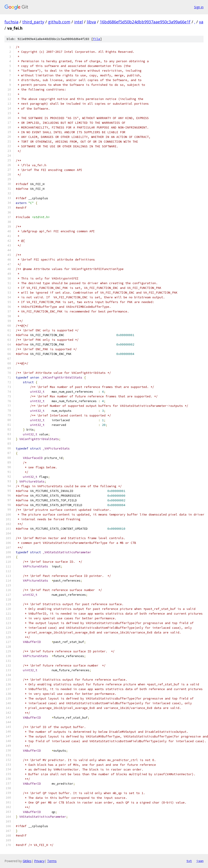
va (201, 22)
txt (189, 861)
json (200, 861)
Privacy (39, 861)
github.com (59, 22)
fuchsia (11, 22)
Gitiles (27, 861)
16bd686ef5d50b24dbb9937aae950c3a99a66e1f (145, 22)
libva (91, 22)
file (97, 39)
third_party (33, 22)
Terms (52, 861)
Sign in (199, 7)
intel (79, 22)
